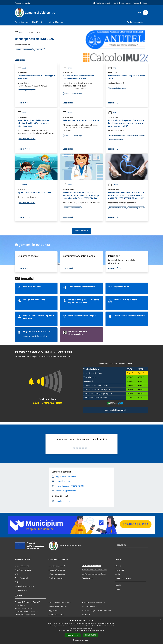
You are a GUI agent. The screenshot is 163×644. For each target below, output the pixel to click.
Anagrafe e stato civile (57, 566)
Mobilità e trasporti (56, 578)
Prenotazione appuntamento (59, 602)
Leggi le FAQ (53, 610)
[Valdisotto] (136, 3)
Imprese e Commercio (57, 570)
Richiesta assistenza (56, 614)
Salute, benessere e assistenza (94, 574)
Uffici (17, 574)
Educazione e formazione (92, 566)
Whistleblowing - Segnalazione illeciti (96, 610)
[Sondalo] (129, 3)
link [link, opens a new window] (103, 630)
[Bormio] (116, 3)
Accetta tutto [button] (73, 635)
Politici (18, 582)
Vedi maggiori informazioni (115, 410)
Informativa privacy (89, 606)
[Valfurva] (144, 3)
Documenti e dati (22, 590)
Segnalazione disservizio (58, 606)
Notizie (68, 68)
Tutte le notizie (81, 231)
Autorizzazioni (87, 578)
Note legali (86, 614)
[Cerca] (145, 13)
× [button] (160, 619)
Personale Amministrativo (25, 586)
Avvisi (21, 33)
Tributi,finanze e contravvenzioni (95, 570)
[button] (81, 640)
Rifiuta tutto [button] (91, 635)
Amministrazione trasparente (93, 602)
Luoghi (118, 585)
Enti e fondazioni (21, 578)
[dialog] (81, 630)
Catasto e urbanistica (57, 574)
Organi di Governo (22, 566)
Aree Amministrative (23, 570)
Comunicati (120, 570)
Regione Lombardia (22, 3)
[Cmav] (122, 3)
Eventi (118, 589)
